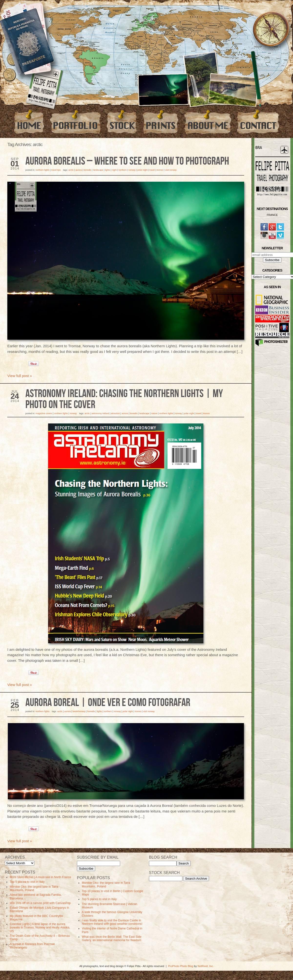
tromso (160, 170)
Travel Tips (56, 170)
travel (152, 170)
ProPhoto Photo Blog (181, 966)
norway (132, 170)
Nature (154, 413)
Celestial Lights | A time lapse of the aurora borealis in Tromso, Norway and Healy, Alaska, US (40, 928)
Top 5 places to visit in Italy (27, 882)
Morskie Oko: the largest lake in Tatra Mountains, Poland (34, 888)
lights (108, 170)
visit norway (171, 170)
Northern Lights (43, 170)
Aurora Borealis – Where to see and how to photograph (127, 161)
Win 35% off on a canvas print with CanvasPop (40, 903)
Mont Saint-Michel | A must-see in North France (40, 877)
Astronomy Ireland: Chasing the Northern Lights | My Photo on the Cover (124, 399)
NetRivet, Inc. (206, 966)
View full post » (20, 376)
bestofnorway (79, 711)
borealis (88, 170)
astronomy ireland (100, 413)
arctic (71, 170)
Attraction (115, 413)
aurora (79, 170)
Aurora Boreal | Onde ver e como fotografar (108, 703)
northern (123, 170)
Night (114, 170)
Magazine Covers (44, 413)
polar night (142, 170)
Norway (73, 413)
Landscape (98, 170)
